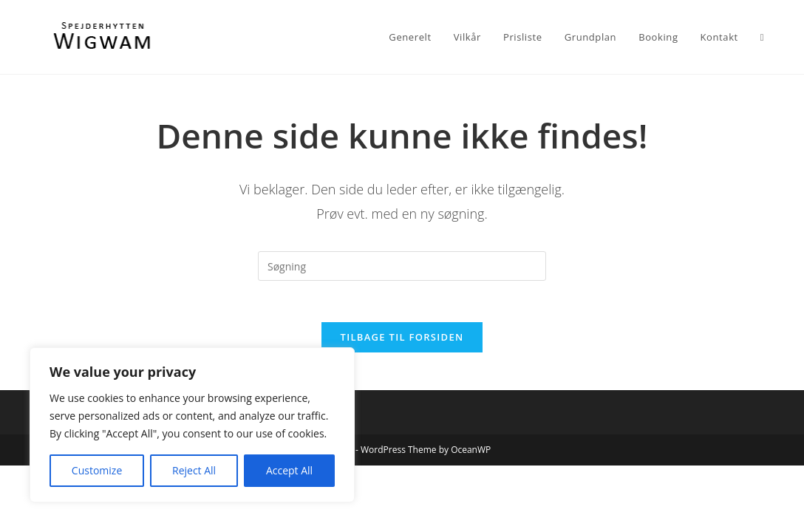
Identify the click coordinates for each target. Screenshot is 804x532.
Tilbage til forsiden (402, 341)
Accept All (289, 470)
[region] (192, 425)
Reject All (194, 470)
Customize (97, 470)
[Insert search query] (402, 266)
